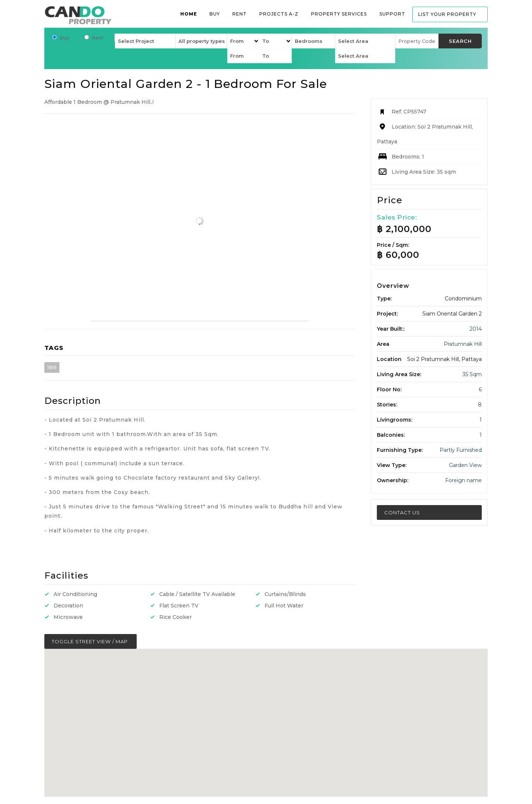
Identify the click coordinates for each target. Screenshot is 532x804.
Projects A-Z (279, 14)
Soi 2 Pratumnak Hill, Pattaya (444, 359)
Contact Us (402, 512)
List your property (447, 14)
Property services (339, 14)
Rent (240, 14)
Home (189, 14)
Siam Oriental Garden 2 (452, 314)
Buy (215, 14)
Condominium (463, 299)
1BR (52, 367)
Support (392, 14)
